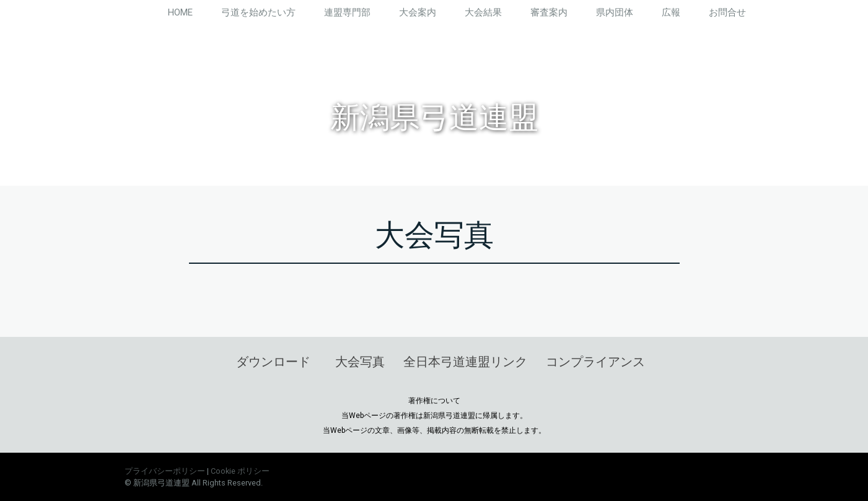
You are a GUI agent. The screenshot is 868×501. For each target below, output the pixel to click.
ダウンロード (273, 362)
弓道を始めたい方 (258, 12)
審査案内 (549, 12)
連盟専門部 (347, 12)
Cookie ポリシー (240, 471)
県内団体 (615, 12)
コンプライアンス (595, 362)
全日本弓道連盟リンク (465, 362)
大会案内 (418, 12)
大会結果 (483, 12)
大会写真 (360, 362)
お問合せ (727, 12)
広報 (671, 12)
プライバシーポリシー (165, 471)
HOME (180, 12)
